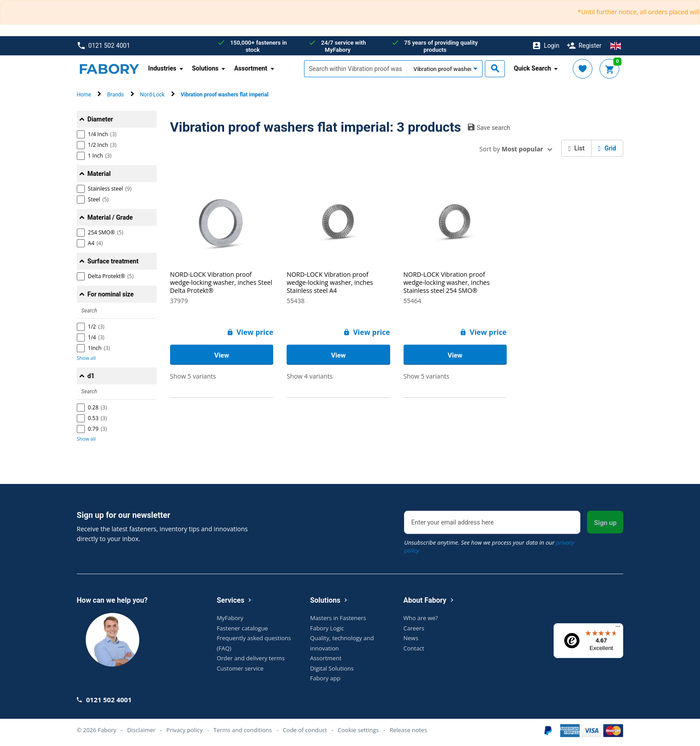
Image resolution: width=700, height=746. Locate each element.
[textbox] (355, 69)
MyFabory (230, 618)
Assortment (325, 658)
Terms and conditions (243, 730)
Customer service (240, 668)
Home (84, 95)
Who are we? (421, 618)
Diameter (100, 119)
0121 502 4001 (104, 46)
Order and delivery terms (250, 658)
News (411, 638)
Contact (414, 648)
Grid (607, 148)
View (222, 355)
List (577, 148)
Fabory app (325, 678)
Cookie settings (358, 730)
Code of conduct (305, 730)
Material (99, 174)
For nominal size (111, 294)
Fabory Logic (327, 628)
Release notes (408, 730)
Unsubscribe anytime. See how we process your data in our (489, 546)
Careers (414, 628)
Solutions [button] (205, 68)
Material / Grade (110, 217)
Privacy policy (185, 730)
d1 (91, 376)
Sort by (511, 149)
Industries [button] (162, 68)
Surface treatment (113, 261)
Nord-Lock (152, 95)
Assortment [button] (250, 68)
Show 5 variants (193, 376)
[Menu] (618, 629)
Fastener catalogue (242, 628)
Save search (489, 127)
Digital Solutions (332, 668)
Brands (115, 95)
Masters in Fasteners (338, 618)
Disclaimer (142, 730)
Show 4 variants (310, 376)
